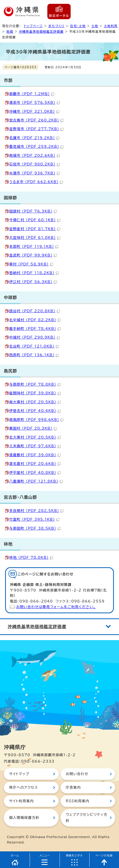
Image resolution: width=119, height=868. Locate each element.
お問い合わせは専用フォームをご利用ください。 (56, 607)
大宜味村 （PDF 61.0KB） (35, 238)
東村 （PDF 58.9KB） (31, 264)
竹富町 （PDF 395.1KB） (34, 519)
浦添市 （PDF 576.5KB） (35, 103)
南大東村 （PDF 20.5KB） (35, 402)
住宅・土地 (78, 26)
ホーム (15, 855)
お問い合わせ (77, 774)
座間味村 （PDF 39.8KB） (35, 393)
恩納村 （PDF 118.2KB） (34, 273)
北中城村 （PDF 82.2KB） (35, 320)
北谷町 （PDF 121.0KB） (34, 346)
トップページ (33, 26)
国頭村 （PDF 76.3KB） (33, 211)
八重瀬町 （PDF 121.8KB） (36, 481)
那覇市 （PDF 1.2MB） (32, 94)
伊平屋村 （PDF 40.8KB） (35, 473)
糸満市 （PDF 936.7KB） (35, 173)
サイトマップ (19, 774)
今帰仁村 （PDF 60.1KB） (35, 220)
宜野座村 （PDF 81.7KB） (35, 229)
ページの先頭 (104, 855)
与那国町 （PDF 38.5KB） (35, 528)
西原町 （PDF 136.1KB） (34, 355)
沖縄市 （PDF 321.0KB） (34, 112)
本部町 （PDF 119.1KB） (34, 247)
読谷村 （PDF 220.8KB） (35, 311)
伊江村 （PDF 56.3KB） (33, 282)
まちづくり (56, 26)
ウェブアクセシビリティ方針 (87, 818)
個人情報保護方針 (24, 818)
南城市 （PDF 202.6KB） (35, 155)
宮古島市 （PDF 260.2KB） (36, 120)
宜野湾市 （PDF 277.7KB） (36, 129)
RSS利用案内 (78, 801)
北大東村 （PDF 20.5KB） (35, 437)
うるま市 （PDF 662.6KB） (36, 182)
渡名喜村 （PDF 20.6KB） (35, 464)
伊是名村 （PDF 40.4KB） (35, 411)
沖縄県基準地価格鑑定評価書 (41, 31)
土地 (95, 26)
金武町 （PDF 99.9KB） (33, 255)
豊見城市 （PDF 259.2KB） (36, 147)
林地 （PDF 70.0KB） (31, 558)
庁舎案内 (73, 787)
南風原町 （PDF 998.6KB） (36, 420)
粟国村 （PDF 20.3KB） (33, 428)
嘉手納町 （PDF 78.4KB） (35, 329)
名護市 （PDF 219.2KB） (34, 138)
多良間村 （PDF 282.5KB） (36, 511)
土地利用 (111, 26)
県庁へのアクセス (23, 787)
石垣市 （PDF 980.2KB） (35, 164)
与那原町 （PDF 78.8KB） (35, 384)
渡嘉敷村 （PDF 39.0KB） (35, 455)
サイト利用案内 (21, 801)
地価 (10, 31)
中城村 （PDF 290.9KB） (35, 337)
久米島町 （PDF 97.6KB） (35, 446)
